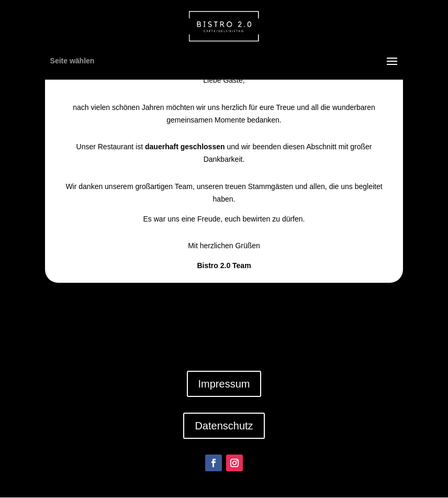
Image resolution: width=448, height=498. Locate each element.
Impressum (224, 384)
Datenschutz (224, 426)
